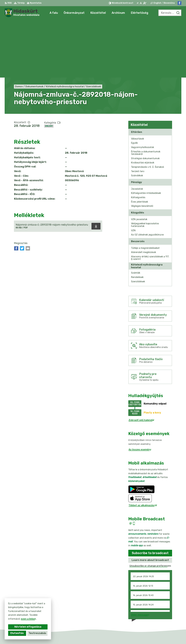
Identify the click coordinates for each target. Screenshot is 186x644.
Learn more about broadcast (150, 502)
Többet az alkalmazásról (143, 447)
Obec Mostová (139, 636)
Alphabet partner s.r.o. (97, 636)
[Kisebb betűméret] (138, 3)
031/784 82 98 (164, 614)
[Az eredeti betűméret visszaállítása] (141, 3)
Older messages (140, 557)
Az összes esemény (140, 391)
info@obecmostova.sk (168, 617)
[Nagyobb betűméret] (145, 3)
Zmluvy (49, 68)
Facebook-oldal (164, 620)
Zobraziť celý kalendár (141, 362)
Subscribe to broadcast (150, 495)
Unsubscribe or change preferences (150, 508)
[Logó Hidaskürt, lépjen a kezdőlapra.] (22, 13)
